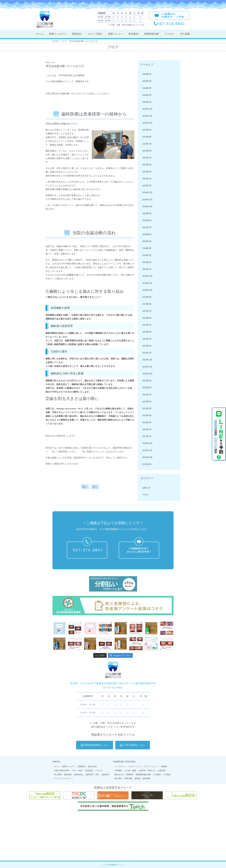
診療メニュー (115, 34)
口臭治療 (162, 770)
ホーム (40, 34)
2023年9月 (147, 297)
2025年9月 (147, 130)
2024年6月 (147, 234)
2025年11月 (147, 116)
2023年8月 (147, 304)
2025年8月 (147, 137)
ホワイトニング (151, 766)
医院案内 (82, 766)
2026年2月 (147, 95)
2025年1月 (147, 186)
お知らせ (146, 488)
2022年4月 (147, 415)
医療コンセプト (58, 34)
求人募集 (185, 34)
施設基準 (105, 775)
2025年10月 (147, 123)
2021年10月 (147, 457)
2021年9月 (147, 464)
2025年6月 (147, 151)
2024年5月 (147, 241)
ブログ (145, 495)
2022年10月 (147, 374)
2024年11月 (147, 200)
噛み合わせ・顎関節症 (124, 775)
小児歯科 (157, 775)
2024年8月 (147, 220)
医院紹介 (77, 34)
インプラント (120, 766)
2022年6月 (147, 402)
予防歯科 (118, 770)
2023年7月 (147, 311)
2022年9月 (147, 381)
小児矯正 (167, 775)
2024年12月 (147, 193)
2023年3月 (147, 339)
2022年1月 (147, 436)
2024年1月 (147, 269)
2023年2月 (147, 346)
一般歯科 (163, 766)
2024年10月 (147, 207)
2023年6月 (147, 318)
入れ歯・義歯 (130, 770)
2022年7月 (147, 395)
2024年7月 (147, 227)
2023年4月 (147, 332)
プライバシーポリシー (64, 778)
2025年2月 (147, 179)
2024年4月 (147, 248)
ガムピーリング (135, 766)
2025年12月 (147, 109)
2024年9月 (147, 213)
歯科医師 (68, 775)
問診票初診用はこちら (95, 745)
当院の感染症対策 (62, 770)
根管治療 (128, 778)
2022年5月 (147, 409)
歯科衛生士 (79, 775)
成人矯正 (118, 778)
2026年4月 (147, 81)
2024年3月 (147, 255)
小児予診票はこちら (133, 745)
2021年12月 (147, 443)
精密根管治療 (151, 34)
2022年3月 (147, 423)
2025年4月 (147, 165)
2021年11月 (147, 450)
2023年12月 (147, 276)
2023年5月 (147, 325)
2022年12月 (147, 360)
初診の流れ (93, 766)
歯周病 (138, 778)
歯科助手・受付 (93, 775)
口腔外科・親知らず (147, 770)
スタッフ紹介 (95, 34)
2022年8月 (147, 388)
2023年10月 (147, 290)
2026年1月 (147, 102)
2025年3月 (147, 172)
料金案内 (133, 34)
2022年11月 (147, 367)
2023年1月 (147, 353)
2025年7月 (147, 144)
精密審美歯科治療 (143, 775)
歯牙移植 (147, 778)
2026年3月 (147, 88)
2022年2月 (147, 429)
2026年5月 (147, 74)
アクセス (169, 34)
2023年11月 (147, 283)
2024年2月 (147, 262)
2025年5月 (147, 158)
